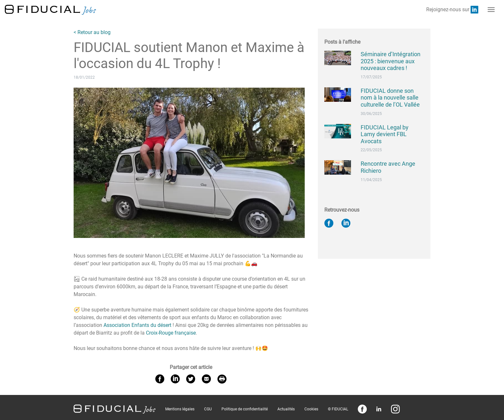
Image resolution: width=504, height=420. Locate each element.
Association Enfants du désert (137, 325)
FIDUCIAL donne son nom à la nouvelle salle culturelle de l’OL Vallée (390, 98)
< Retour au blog (92, 32)
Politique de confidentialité (245, 409)
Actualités (286, 409)
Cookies (311, 409)
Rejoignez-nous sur (452, 10)
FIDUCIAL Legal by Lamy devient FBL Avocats (385, 134)
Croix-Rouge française (171, 333)
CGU (208, 409)
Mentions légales (180, 409)
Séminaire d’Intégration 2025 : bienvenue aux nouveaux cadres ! (391, 61)
